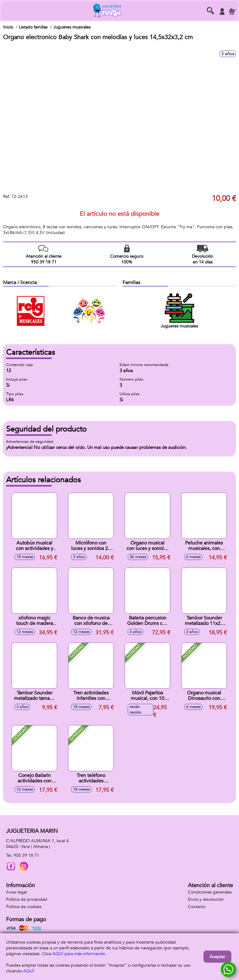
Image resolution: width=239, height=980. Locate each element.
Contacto (197, 907)
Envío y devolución (206, 899)
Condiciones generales (210, 892)
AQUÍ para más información (79, 954)
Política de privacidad (27, 899)
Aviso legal (16, 892)
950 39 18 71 (26, 855)
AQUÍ (29, 971)
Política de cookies (24, 907)
